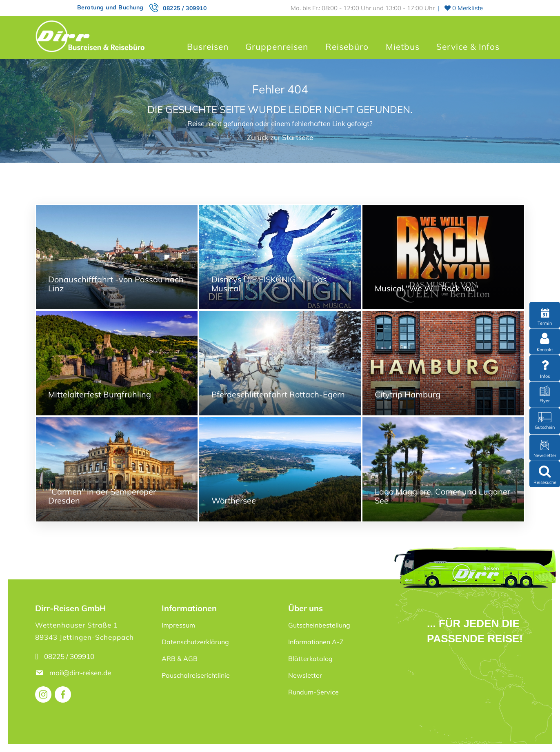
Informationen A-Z (316, 642)
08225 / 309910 (185, 8)
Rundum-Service (313, 692)
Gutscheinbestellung (319, 625)
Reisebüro (347, 47)
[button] (18, 734)
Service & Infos (468, 47)
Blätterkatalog (310, 659)
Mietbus (403, 47)
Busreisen (208, 47)
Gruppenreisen (277, 47)
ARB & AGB (180, 659)
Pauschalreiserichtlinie (196, 675)
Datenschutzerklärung (195, 642)
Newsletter (305, 675)
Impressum (178, 625)
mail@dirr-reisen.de (81, 673)
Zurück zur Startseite (280, 137)
